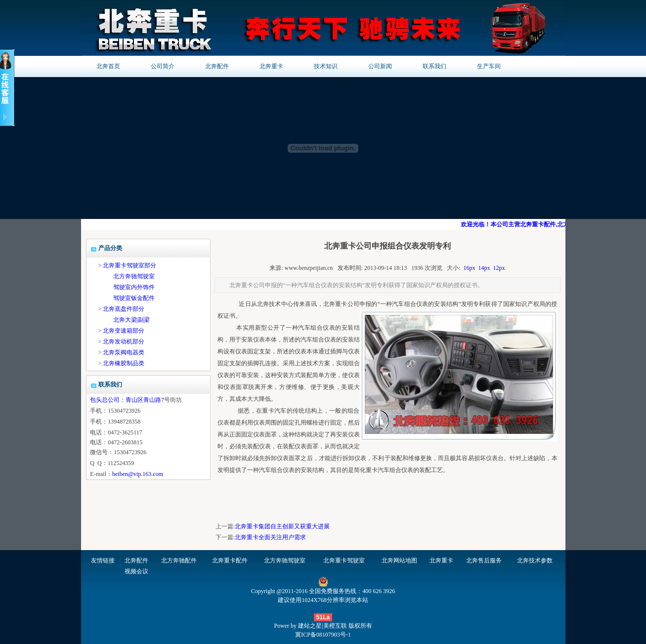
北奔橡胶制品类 (124, 363)
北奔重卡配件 (230, 560)
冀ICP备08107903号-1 (323, 635)
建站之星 (310, 626)
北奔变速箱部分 (124, 331)
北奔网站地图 (399, 560)
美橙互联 (335, 626)
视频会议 (136, 571)
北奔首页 (108, 66)
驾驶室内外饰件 (134, 287)
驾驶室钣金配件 (134, 298)
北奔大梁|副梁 (131, 320)
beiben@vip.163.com (138, 474)
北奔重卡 (271, 66)
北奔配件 (217, 66)
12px (499, 268)
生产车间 (489, 66)
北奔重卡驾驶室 (344, 560)
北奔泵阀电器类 (124, 352)
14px (484, 268)
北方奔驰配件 (179, 560)
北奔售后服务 (484, 560)
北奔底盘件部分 (124, 309)
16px (470, 268)
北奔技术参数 (535, 560)
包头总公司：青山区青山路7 (127, 400)
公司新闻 (380, 66)
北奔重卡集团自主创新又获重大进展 (282, 526)
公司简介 (163, 66)
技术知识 (326, 66)
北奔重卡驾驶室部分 (129, 265)
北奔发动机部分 (124, 342)
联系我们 (434, 66)
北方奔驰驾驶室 (134, 276)
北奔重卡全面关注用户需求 (270, 537)
